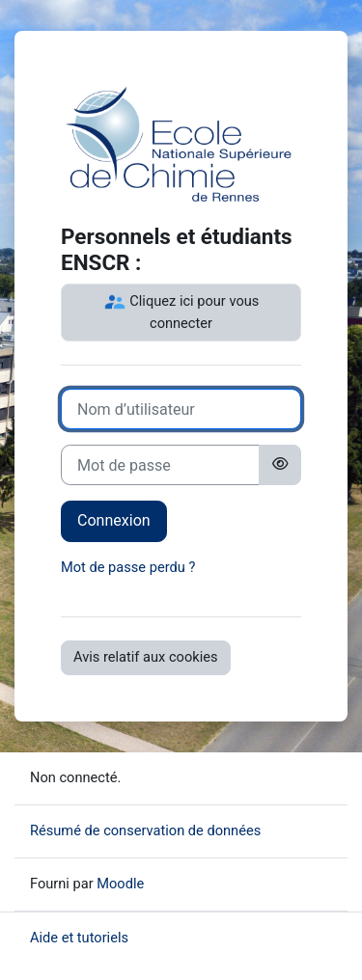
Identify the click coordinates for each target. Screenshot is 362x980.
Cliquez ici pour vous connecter (181, 311)
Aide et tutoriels (79, 938)
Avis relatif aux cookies (146, 657)
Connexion (114, 520)
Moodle (120, 884)
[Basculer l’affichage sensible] (280, 465)
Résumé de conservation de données (145, 830)
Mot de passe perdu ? (128, 567)
